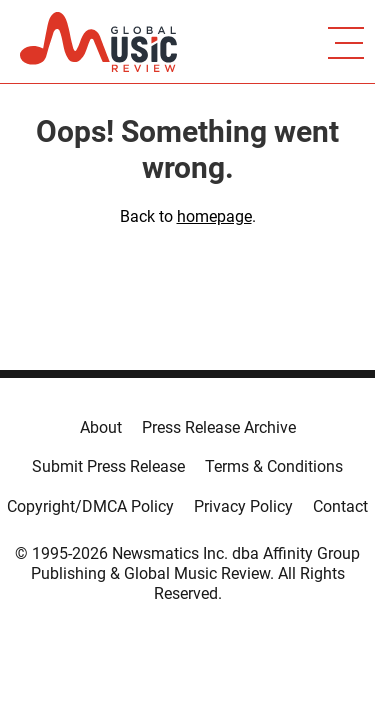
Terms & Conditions (274, 466)
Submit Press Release (108, 466)
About (101, 427)
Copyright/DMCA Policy (90, 506)
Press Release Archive (219, 427)
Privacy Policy (243, 506)
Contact (340, 506)
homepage (214, 216)
